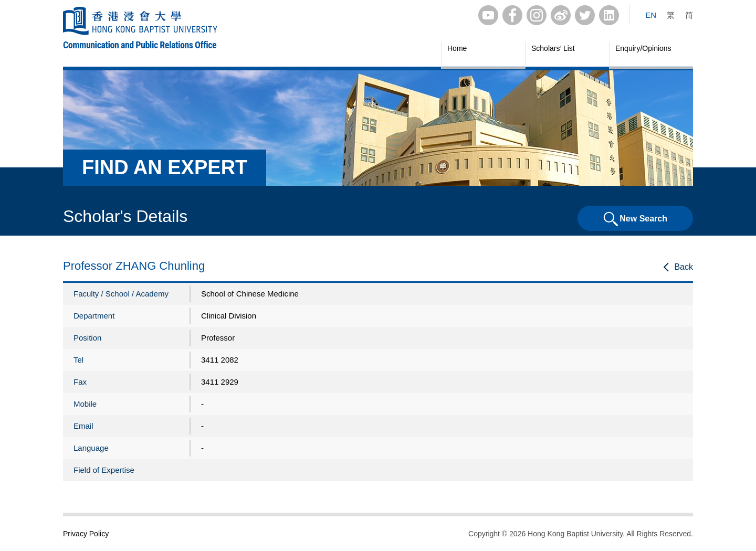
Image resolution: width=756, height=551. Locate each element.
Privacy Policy (86, 534)
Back (684, 267)
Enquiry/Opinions (643, 48)
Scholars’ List (553, 48)
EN (651, 15)
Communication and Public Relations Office (140, 45)
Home (457, 48)
